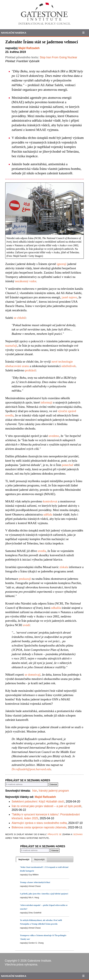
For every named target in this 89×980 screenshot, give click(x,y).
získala (64, 567)
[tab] (24, 860)
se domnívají (32, 675)
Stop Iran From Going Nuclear (58, 57)
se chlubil (20, 318)
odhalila (56, 608)
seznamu (78, 834)
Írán (35, 791)
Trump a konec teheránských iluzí (35, 882)
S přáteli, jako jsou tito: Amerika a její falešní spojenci (44, 894)
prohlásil (30, 370)
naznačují (11, 346)
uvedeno (54, 436)
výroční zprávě (67, 411)
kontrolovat (50, 501)
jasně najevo (69, 297)
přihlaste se (55, 834)
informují (46, 402)
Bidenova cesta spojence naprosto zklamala (39, 827)
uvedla (9, 415)
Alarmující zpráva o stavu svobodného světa (39, 823)
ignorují (62, 264)
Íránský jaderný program (54, 791)
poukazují (25, 579)
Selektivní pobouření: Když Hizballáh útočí (38, 802)
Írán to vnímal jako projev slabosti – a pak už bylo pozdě (46, 806)
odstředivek (69, 366)
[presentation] (24, 860)
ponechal (67, 465)
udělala (48, 514)
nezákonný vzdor (26, 281)
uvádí (26, 625)
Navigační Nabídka (14, 33)
